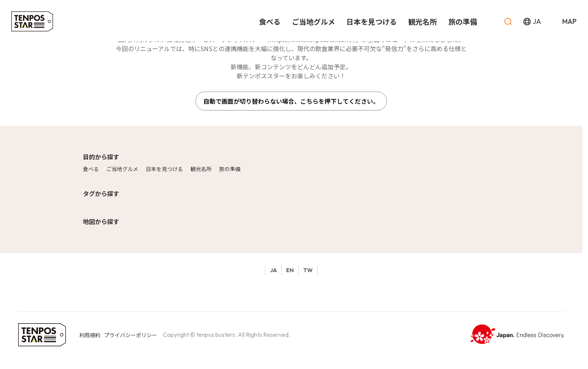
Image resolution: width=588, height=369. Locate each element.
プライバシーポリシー (131, 335)
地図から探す (101, 221)
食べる (91, 169)
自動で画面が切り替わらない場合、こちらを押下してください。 (291, 101)
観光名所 (201, 169)
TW (308, 270)
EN (290, 270)
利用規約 (90, 335)
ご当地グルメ (122, 169)
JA (273, 270)
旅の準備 (230, 169)
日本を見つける (164, 169)
